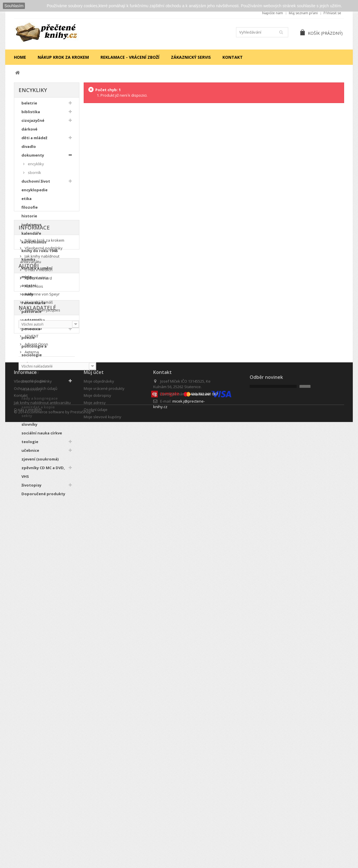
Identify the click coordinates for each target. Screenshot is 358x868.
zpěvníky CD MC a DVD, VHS (43, 475)
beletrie (29, 106)
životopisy (31, 488)
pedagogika (33, 323)
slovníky (29, 427)
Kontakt (233, 57)
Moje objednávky (99, 798)
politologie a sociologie (34, 354)
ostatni (29, 289)
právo (27, 367)
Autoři (29, 598)
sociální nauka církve (42, 436)
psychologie (33, 384)
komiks (28, 263)
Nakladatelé (37, 682)
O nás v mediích (38, 565)
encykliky (35, 167)
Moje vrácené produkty (104, 805)
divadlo (29, 150)
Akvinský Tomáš (38, 635)
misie (27, 280)
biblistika (31, 115)
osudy (27, 297)
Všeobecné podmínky (43, 543)
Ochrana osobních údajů (36, 805)
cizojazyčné (33, 124)
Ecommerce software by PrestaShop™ (61, 850)
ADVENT (31, 711)
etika (27, 202)
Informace (34, 522)
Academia (33, 703)
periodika (31, 332)
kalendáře (31, 236)
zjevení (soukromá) (40, 462)
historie (29, 219)
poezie (28, 341)
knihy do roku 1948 (39, 254)
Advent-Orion (36, 719)
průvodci (30, 375)
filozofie (30, 210)
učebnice (30, 454)
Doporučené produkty (43, 497)
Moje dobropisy (97, 812)
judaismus (31, 228)
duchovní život (36, 184)
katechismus (34, 245)
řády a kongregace (40, 401)
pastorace (31, 315)
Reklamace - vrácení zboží (130, 57)
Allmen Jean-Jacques (42, 643)
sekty (27, 419)
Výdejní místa (36, 573)
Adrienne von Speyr (42, 627)
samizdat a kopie (38, 410)
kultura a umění (37, 271)
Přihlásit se (332, 13)
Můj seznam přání (303, 13)
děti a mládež (34, 141)
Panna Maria (33, 306)
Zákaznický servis (191, 57)
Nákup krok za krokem (63, 57)
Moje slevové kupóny (103, 833)
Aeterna (31, 727)
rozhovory (32, 393)
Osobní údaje (96, 826)
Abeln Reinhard (38, 611)
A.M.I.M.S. (32, 695)
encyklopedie (34, 193)
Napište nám (273, 13)
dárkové (29, 132)
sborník (34, 176)
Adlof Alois (33, 619)
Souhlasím (14, 6)
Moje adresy (95, 819)
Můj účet (94, 789)
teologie (30, 445)
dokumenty (33, 158)
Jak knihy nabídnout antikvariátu (40, 554)
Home (20, 57)
